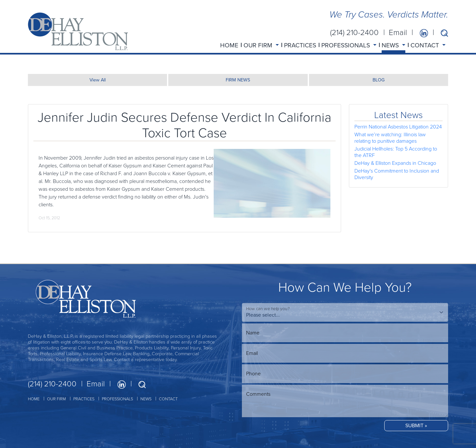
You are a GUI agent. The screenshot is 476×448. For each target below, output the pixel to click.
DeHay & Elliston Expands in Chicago (395, 163)
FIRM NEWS (238, 80)
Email (398, 32)
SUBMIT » (416, 425)
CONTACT (168, 399)
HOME (229, 45)
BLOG (379, 80)
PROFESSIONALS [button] (346, 45)
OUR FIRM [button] (259, 45)
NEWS (146, 399)
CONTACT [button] (426, 45)
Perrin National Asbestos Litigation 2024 (398, 127)
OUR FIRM (56, 399)
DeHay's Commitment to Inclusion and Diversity (397, 174)
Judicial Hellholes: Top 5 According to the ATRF (396, 152)
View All (98, 80)
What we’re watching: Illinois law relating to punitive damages (390, 138)
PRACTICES (300, 45)
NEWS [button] (391, 45)
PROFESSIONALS (117, 399)
